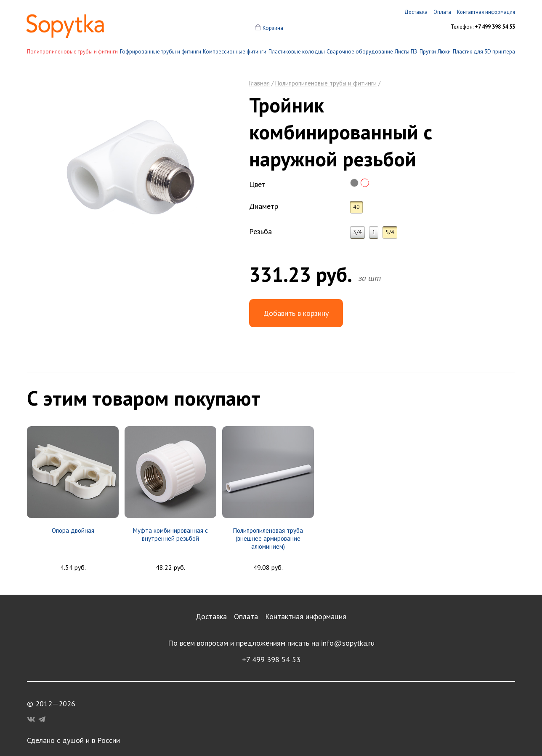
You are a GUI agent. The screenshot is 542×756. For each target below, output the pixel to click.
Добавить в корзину (296, 313)
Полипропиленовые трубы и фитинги (72, 52)
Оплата (246, 616)
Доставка (211, 616)
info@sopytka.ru (348, 643)
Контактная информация (306, 616)
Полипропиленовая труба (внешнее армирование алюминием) (268, 538)
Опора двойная (73, 530)
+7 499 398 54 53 (271, 659)
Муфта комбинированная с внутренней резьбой (170, 534)
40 (356, 207)
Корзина (273, 28)
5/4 (390, 232)
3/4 (357, 232)
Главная (259, 83)
